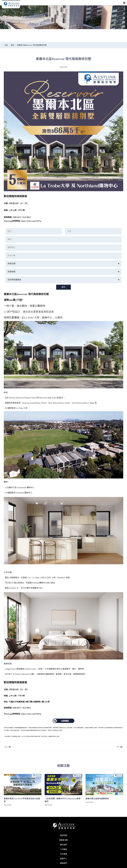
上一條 (7, 747)
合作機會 (63, 854)
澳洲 (13, 45)
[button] (121, 790)
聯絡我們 (63, 863)
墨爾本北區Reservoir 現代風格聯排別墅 (32, 45)
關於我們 (63, 845)
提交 (63, 287)
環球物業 (63, 835)
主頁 (6, 45)
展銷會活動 (63, 840)
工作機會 (63, 849)
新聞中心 (63, 859)
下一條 (120, 747)
